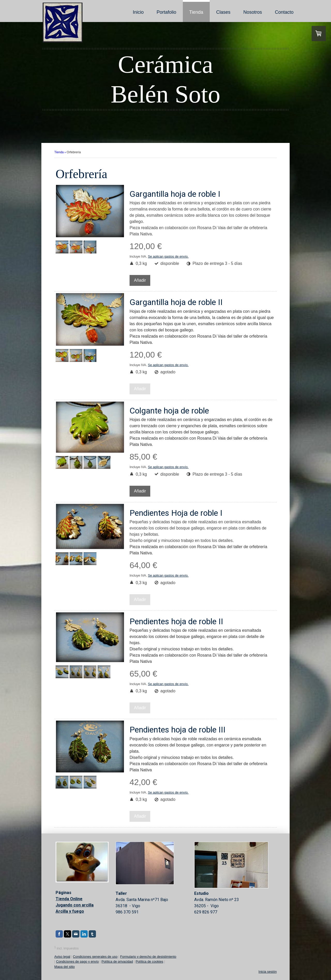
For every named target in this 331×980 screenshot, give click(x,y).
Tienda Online (69, 899)
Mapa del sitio (65, 967)
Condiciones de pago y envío (77, 961)
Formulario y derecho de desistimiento (148, 957)
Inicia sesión (268, 972)
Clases (223, 12)
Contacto (284, 12)
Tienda (196, 12)
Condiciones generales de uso (95, 957)
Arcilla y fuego (70, 911)
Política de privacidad (117, 961)
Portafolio (166, 12)
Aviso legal (62, 957)
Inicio (138, 12)
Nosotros (253, 12)
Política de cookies (149, 961)
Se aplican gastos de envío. (168, 256)
